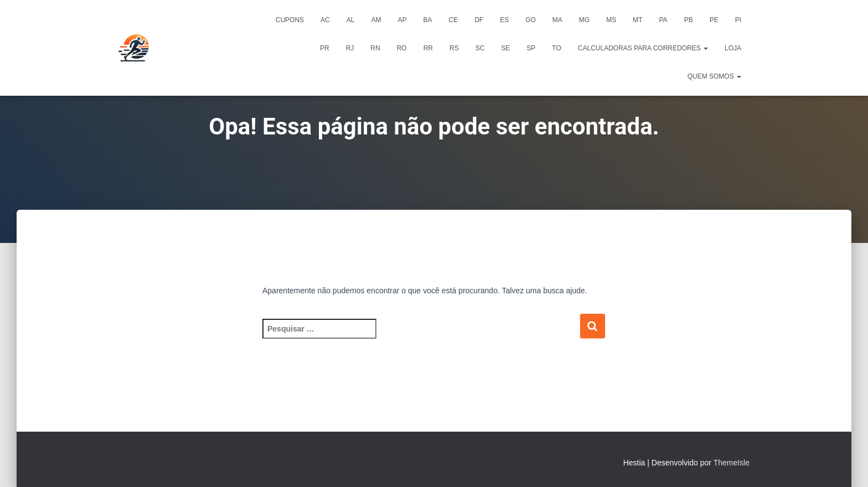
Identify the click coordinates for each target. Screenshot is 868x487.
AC (325, 20)
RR (428, 48)
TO (556, 48)
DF (479, 20)
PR (325, 48)
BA (427, 20)
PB (689, 20)
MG (584, 20)
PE (714, 20)
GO (531, 20)
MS (611, 20)
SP (531, 48)
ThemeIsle (732, 463)
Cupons (290, 20)
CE (453, 20)
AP (402, 20)
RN (375, 48)
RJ (350, 48)
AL (351, 20)
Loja (733, 48)
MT (637, 20)
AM (376, 20)
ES (504, 20)
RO (402, 48)
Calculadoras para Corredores (643, 48)
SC (480, 48)
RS (454, 48)
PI (738, 20)
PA (663, 20)
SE (505, 48)
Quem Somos (714, 76)
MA (557, 20)
